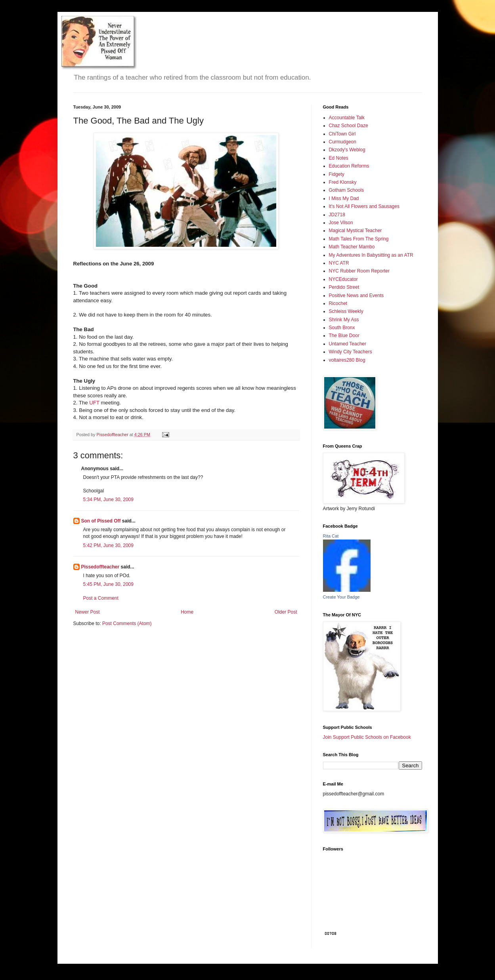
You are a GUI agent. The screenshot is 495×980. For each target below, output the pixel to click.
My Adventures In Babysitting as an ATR (371, 255)
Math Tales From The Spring (359, 239)
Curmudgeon (343, 142)
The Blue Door (344, 336)
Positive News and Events (356, 296)
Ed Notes (339, 158)
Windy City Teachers (351, 352)
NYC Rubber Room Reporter (359, 271)
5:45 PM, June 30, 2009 (108, 584)
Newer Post (88, 612)
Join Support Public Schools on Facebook (367, 737)
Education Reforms (349, 166)
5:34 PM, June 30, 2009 (108, 500)
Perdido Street (344, 287)
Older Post (286, 612)
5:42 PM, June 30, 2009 (108, 545)
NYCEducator (343, 279)
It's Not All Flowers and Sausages (364, 206)
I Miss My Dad (344, 198)
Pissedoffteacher (100, 567)
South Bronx (342, 328)
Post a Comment (101, 598)
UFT (94, 403)
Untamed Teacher (348, 344)
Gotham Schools (347, 190)
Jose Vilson (341, 223)
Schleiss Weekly (346, 311)
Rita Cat (331, 536)
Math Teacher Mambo (352, 247)
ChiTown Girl (342, 134)
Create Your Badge (341, 597)
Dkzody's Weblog (347, 150)
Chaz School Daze (349, 126)
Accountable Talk (347, 118)
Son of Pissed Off (101, 521)
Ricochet (338, 303)
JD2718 (337, 215)
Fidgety (337, 174)
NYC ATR (339, 263)
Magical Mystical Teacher (355, 231)
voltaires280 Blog (347, 360)
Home (187, 612)
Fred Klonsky (343, 182)
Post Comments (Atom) (127, 623)
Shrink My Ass (344, 320)
